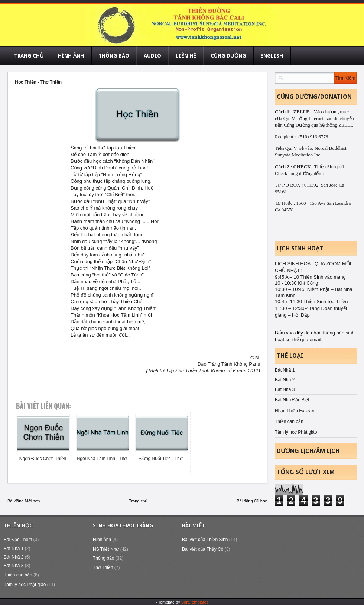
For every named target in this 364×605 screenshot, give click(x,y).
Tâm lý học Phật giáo (296, 432)
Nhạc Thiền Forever (295, 411)
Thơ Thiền (103, 567)
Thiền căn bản (289, 421)
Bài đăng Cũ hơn (252, 501)
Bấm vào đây (290, 333)
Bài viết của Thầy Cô (203, 549)
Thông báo (103, 558)
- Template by (182, 602)
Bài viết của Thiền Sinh (205, 540)
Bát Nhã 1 (285, 370)
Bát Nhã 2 (285, 380)
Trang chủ (138, 501)
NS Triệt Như (106, 549)
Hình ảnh (102, 540)
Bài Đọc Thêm (18, 540)
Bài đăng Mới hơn (24, 501)
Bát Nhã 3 (285, 389)
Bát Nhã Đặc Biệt (292, 400)
